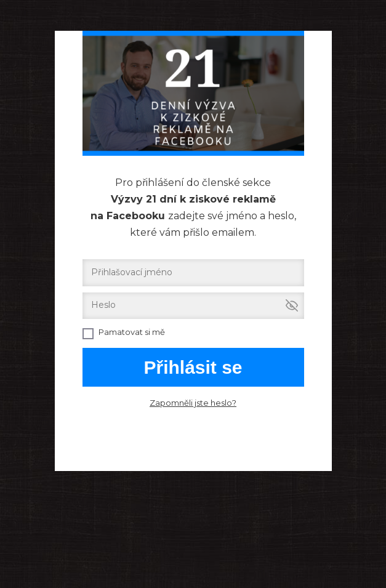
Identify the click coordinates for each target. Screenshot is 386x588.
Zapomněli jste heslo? (193, 403)
